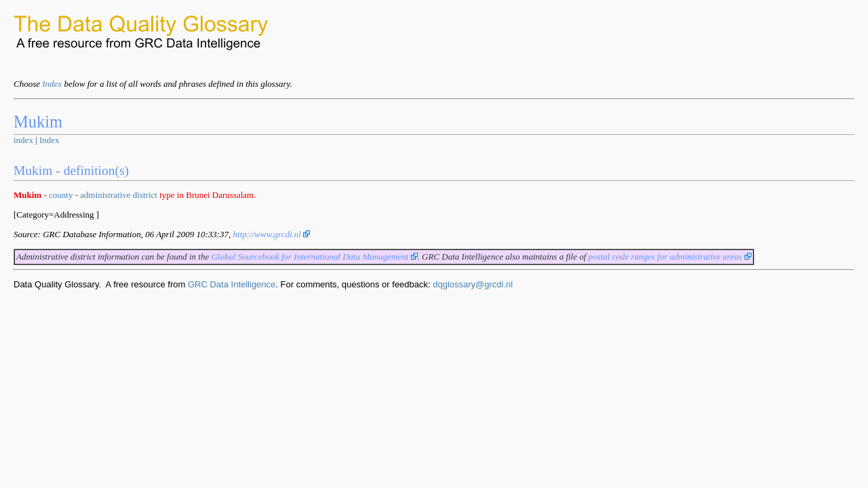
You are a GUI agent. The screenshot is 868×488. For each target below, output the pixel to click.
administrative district (119, 195)
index (23, 140)
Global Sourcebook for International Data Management (314, 257)
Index (52, 84)
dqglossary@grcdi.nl (473, 284)
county (61, 195)
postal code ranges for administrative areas (670, 257)
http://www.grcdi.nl (272, 234)
